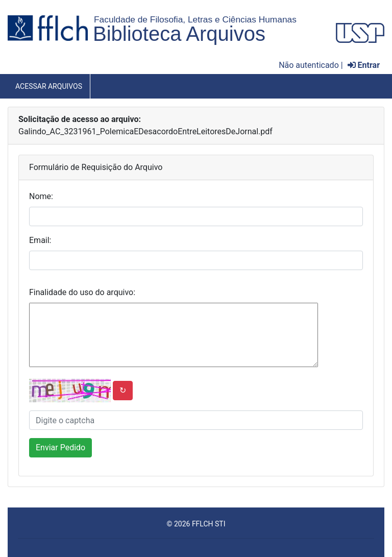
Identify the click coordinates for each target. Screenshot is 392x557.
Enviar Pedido (60, 447)
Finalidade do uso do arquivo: (82, 292)
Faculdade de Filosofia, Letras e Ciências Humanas (195, 19)
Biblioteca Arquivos (179, 34)
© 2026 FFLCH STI (196, 524)
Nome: (41, 196)
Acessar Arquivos (49, 86)
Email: (40, 240)
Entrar (364, 65)
